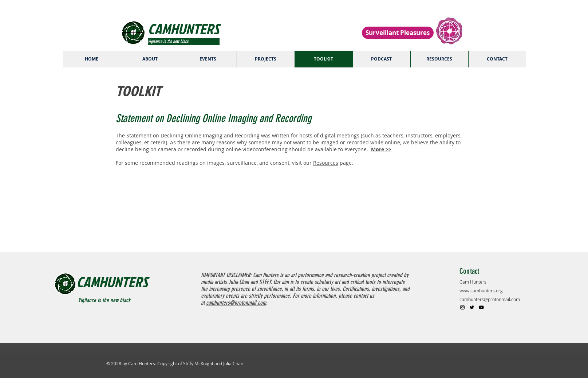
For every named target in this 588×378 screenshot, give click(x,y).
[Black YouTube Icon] (481, 307)
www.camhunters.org (481, 291)
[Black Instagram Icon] (462, 307)
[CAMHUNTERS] (199, 29)
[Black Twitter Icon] (472, 307)
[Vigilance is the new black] (184, 42)
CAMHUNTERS (112, 282)
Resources (326, 163)
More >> (381, 149)
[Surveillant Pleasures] (398, 33)
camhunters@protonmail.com (490, 299)
